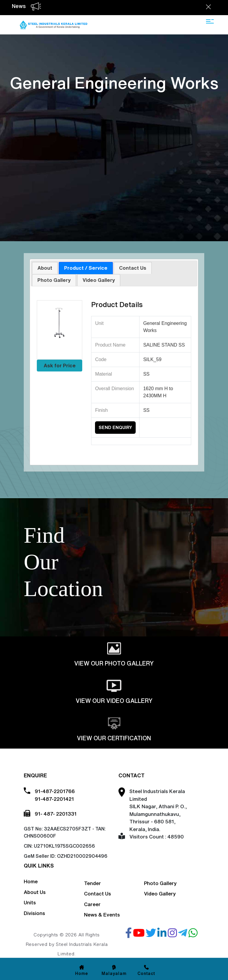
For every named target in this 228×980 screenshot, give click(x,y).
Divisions (34, 913)
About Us (35, 892)
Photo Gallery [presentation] (54, 280)
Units (30, 902)
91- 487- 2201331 (56, 814)
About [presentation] (45, 268)
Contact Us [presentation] (133, 268)
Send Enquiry (115, 427)
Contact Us (98, 894)
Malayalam (114, 973)
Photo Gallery (160, 883)
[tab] (45, 268)
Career (92, 904)
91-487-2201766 (55, 791)
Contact (146, 973)
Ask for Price (60, 365)
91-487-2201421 (54, 799)
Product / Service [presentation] (86, 268)
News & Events (102, 915)
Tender (92, 883)
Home (31, 881)
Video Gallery (160, 894)
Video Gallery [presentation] (99, 280)
